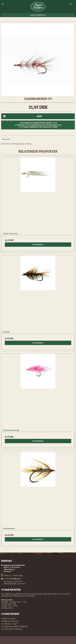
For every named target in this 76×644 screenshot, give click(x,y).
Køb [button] (21, 116)
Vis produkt (38, 245)
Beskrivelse (6, 139)
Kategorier (38, 15)
